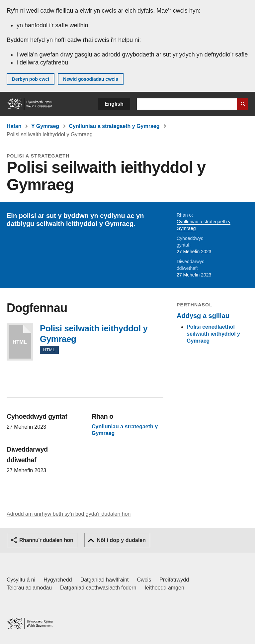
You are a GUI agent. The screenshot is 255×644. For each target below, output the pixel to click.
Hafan (14, 126)
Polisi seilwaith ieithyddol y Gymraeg (20, 342)
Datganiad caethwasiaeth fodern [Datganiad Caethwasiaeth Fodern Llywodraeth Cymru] (98, 588)
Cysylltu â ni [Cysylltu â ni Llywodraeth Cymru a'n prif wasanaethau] (21, 580)
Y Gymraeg (45, 126)
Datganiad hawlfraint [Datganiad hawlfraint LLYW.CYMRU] (105, 580)
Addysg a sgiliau (203, 316)
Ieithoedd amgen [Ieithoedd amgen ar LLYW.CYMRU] (165, 588)
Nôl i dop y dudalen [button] (121, 540)
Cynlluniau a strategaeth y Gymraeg (114, 126)
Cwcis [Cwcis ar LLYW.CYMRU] (144, 580)
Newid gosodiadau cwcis (91, 79)
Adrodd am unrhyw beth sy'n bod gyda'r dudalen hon (69, 514)
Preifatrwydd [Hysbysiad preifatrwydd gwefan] (174, 580)
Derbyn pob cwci (31, 79)
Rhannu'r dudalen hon (46, 540)
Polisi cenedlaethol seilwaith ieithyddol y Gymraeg (213, 334)
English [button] (114, 104)
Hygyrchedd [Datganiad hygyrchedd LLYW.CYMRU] (58, 580)
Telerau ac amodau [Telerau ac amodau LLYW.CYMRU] (29, 588)
